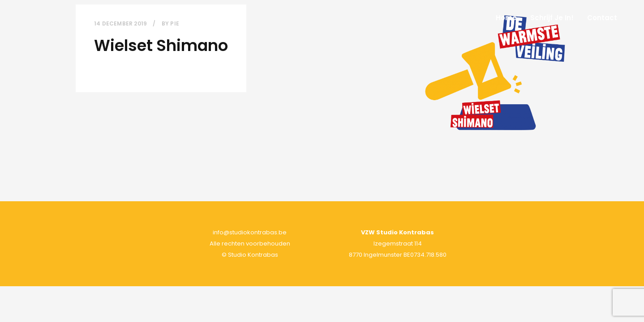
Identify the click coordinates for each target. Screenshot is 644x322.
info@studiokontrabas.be (250, 232)
